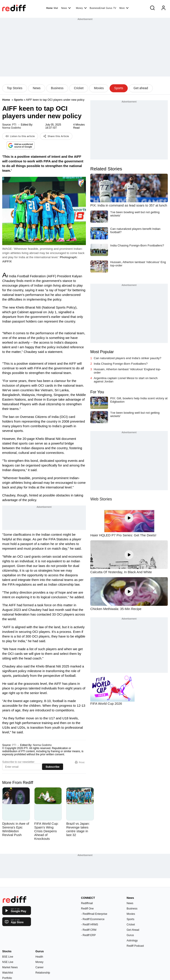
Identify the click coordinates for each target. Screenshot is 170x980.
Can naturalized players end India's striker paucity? (128, 358)
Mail (56, 8)
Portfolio (7, 978)
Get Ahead (133, 930)
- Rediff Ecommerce (93, 919)
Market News (10, 967)
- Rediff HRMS (90, 925)
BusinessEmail (97, 8)
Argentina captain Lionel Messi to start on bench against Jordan (126, 380)
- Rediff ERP (88, 935)
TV (115, 8)
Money (81, 8)
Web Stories (101, 499)
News (66, 8)
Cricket (79, 88)
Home (49, 8)
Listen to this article (20, 136)
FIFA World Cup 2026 (106, 704)
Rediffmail (87, 903)
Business (57, 88)
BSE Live (8, 957)
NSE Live (8, 962)
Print (80, 762)
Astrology (132, 941)
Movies (99, 88)
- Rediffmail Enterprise (94, 914)
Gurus (109, 8)
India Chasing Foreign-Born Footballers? (121, 364)
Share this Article (56, 136)
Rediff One (87, 909)
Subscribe (53, 767)
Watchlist (8, 973)
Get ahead (141, 88)
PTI (14, 125)
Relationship (43, 973)
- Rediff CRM (89, 930)
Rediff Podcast (135, 946)
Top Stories (15, 88)
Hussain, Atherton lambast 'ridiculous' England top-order (127, 371)
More (124, 8)
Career (40, 967)
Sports (119, 88)
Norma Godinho (12, 128)
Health (39, 957)
